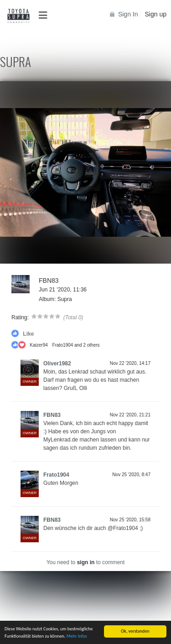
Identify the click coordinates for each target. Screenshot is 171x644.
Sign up (156, 14)
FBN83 (49, 280)
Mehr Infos (77, 636)
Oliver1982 (57, 364)
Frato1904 (63, 345)
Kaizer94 (39, 345)
